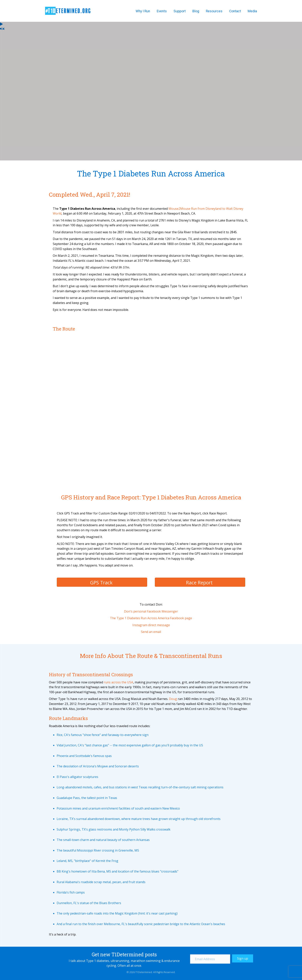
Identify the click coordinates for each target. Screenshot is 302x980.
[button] (243, 958)
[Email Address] (210, 959)
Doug (173, 699)
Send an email (151, 632)
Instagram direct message (151, 625)
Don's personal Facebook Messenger (151, 611)
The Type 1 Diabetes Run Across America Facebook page (151, 618)
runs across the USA (118, 682)
